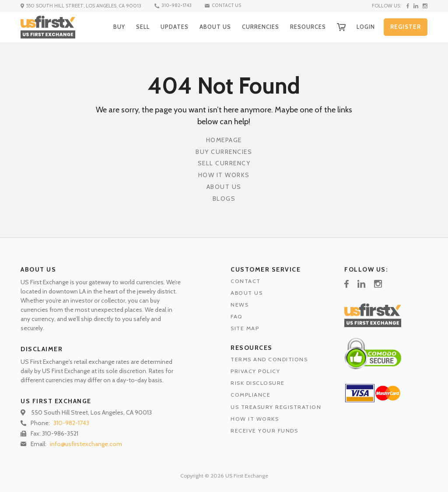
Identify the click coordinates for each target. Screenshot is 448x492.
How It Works (224, 175)
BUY (112, 27)
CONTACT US (224, 6)
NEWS (240, 305)
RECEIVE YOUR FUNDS (264, 431)
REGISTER (406, 27)
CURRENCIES (257, 27)
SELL (136, 27)
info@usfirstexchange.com (86, 444)
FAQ (237, 316)
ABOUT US (210, 27)
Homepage (224, 140)
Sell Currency (224, 163)
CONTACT (246, 281)
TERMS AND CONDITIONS (269, 359)
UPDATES (169, 27)
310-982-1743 (173, 6)
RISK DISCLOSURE (258, 383)
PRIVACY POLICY (255, 371)
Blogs (224, 199)
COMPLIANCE (250, 395)
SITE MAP (245, 328)
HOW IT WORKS (255, 419)
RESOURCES (306, 27)
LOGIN (365, 27)
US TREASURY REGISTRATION (276, 407)
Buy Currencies (224, 152)
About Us (224, 187)
